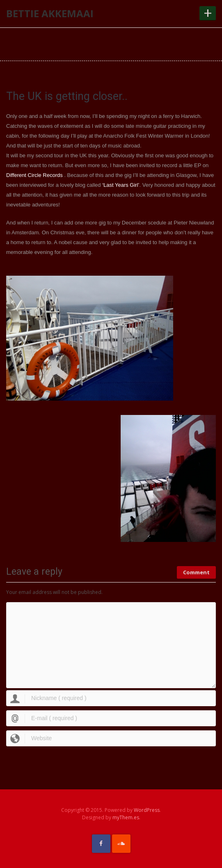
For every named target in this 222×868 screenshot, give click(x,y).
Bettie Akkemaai (50, 13)
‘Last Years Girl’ (121, 185)
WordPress (147, 810)
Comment (196, 572)
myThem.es (126, 817)
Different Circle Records (34, 175)
